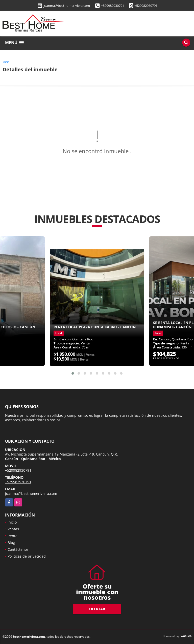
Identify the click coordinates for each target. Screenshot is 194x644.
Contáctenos (18, 549)
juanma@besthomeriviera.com (67, 6)
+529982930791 (113, 6)
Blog (11, 543)
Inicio (6, 62)
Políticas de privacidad (27, 556)
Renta (13, 536)
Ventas (13, 529)
